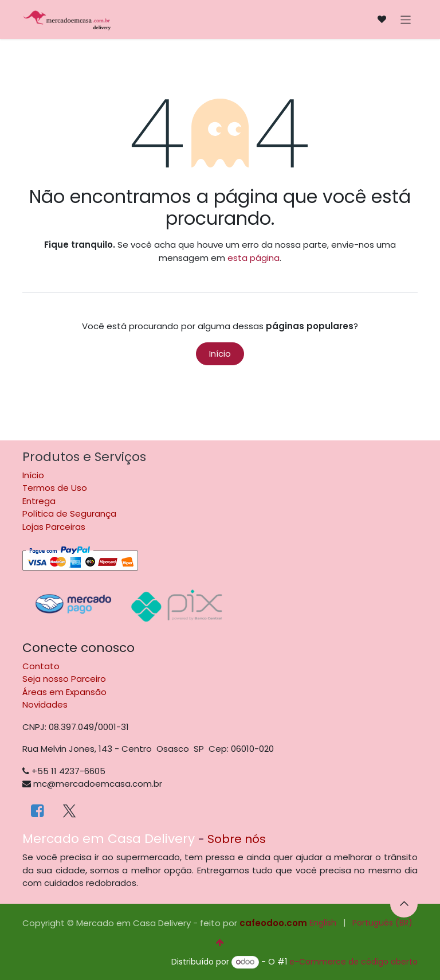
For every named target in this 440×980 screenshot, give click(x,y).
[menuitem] (323, 923)
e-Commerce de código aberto (353, 962)
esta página (254, 258)
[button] (404, 904)
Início (220, 354)
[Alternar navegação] (406, 19)
